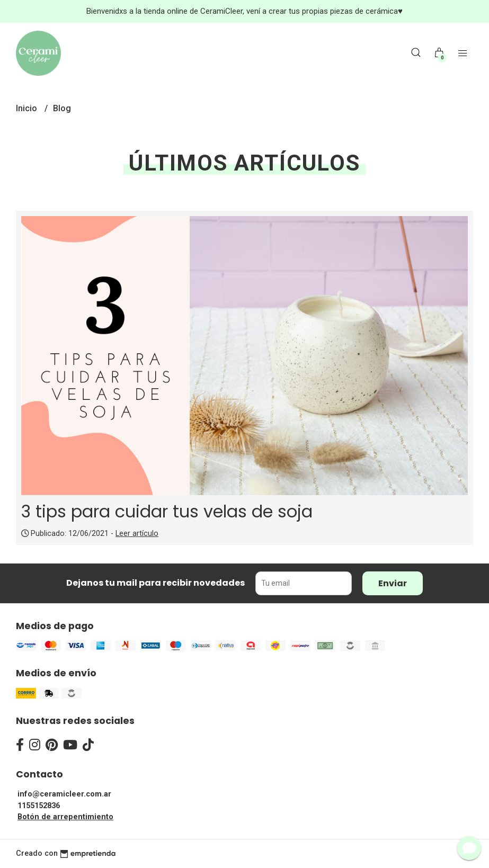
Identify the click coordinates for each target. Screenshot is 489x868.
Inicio (28, 108)
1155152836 (39, 806)
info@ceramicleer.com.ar (64, 794)
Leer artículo (137, 534)
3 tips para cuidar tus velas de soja (167, 511)
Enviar (393, 583)
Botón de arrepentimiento (65, 817)
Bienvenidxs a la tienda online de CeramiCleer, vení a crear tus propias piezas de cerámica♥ (244, 11)
